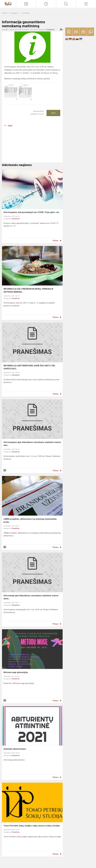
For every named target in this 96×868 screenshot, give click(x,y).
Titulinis (5, 13)
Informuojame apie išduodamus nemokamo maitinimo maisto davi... (32, 444)
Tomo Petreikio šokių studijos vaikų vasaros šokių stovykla (32, 826)
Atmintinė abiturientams (15, 749)
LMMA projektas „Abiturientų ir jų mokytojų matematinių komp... (30, 520)
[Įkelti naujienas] (26, 4)
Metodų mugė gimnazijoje (16, 672)
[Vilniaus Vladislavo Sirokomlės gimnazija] (8, 3)
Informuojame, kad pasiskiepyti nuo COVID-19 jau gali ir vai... (32, 212)
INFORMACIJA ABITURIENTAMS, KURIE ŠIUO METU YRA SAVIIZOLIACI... (29, 367)
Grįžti (10, 126)
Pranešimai (26, 13)
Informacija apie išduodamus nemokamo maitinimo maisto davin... (31, 597)
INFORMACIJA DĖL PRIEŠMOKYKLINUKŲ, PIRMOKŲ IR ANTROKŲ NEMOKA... (28, 290)
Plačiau (55, 241)
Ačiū (53, 113)
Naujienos (15, 13)
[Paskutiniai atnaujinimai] (46, 4)
